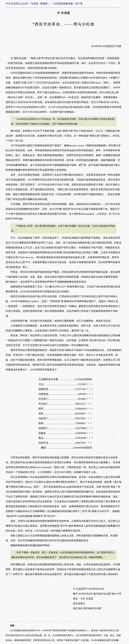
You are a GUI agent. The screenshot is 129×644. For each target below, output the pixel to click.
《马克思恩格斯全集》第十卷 (67, 4)
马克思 (35, 4)
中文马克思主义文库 (17, 4)
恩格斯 (44, 4)
